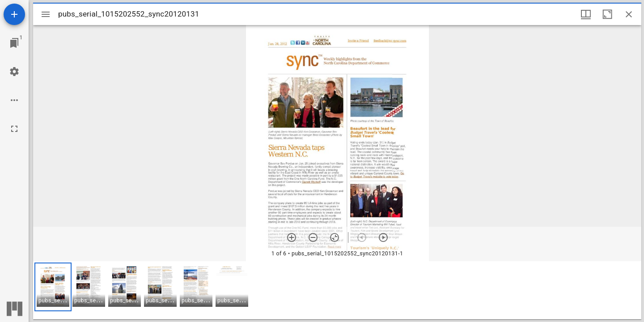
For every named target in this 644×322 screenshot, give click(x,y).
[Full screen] (14, 129)
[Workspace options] (14, 100)
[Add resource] (14, 14)
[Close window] (629, 14)
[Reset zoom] (335, 237)
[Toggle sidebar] (46, 14)
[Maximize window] (607, 14)
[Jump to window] (14, 43)
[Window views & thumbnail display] (586, 14)
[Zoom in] (292, 237)
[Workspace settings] (14, 72)
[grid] (337, 290)
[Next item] (383, 237)
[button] (53, 287)
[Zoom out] (313, 237)
